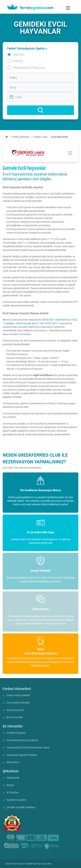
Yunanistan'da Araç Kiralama (22, 740)
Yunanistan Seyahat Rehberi (22, 755)
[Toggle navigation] (68, 8)
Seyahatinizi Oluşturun (29, 67)
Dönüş (18, 61)
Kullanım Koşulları (16, 800)
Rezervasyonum (15, 710)
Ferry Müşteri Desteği (18, 703)
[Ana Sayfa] (7, 137)
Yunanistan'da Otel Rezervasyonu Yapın (28, 748)
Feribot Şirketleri (21, 137)
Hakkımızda (13, 778)
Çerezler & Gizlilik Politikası (21, 807)
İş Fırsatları (12, 792)
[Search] (40, 110)
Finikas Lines (40, 137)
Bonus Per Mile (15, 717)
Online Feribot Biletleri (18, 695)
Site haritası (13, 762)
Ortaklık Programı (16, 733)
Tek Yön (19, 54)
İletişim (10, 785)
